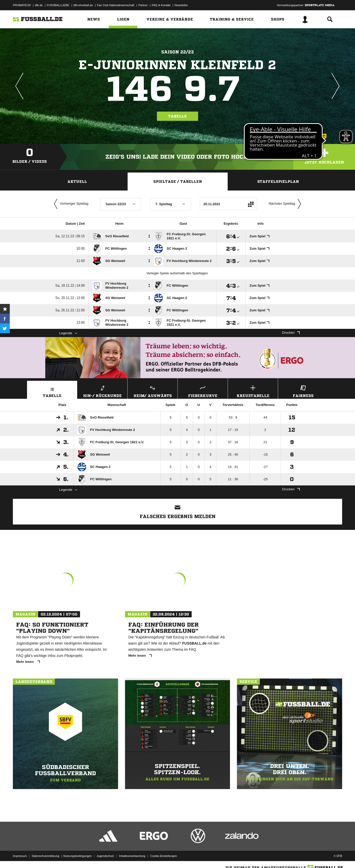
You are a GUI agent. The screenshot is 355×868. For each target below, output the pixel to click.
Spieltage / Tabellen (178, 182)
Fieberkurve (203, 391)
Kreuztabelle (253, 391)
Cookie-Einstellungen (164, 856)
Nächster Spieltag (286, 204)
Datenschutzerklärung (45, 856)
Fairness (303, 391)
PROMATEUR (22, 5)
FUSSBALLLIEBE (58, 5)
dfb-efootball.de (83, 5)
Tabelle (177, 116)
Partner (143, 5)
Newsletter (181, 5)
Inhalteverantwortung (132, 856)
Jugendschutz (105, 856)
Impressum (20, 856)
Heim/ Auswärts (153, 391)
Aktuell (77, 182)
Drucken (291, 333)
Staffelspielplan (278, 182)
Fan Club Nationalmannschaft (116, 5)
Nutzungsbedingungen (77, 856)
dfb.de (39, 5)
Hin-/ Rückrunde (102, 391)
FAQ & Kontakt (161, 5)
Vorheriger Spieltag (70, 204)
